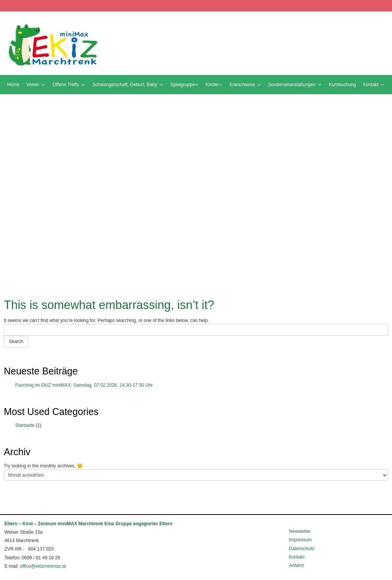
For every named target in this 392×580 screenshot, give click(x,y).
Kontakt (372, 85)
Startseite (25, 425)
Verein (34, 85)
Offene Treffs (67, 85)
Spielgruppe (183, 85)
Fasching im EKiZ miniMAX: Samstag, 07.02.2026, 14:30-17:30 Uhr (84, 385)
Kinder (212, 85)
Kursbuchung (342, 85)
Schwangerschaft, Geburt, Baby (126, 85)
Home (13, 85)
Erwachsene (244, 85)
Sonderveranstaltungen (293, 85)
